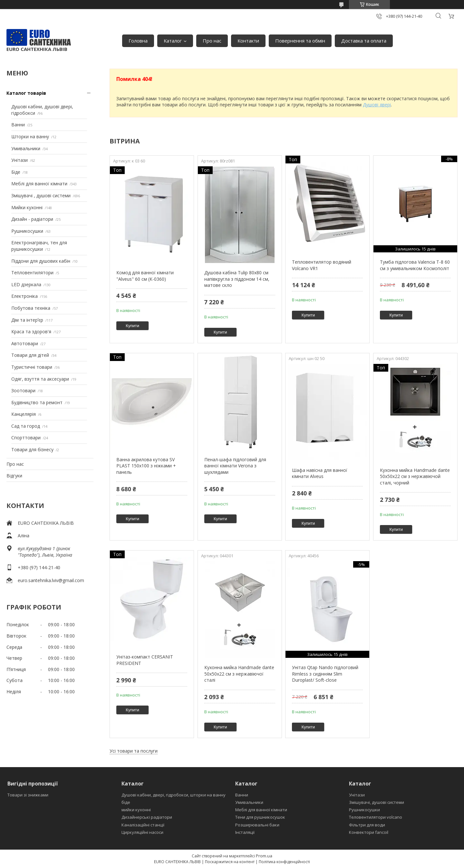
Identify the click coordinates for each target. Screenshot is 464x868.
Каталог (173, 41)
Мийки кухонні (27, 207)
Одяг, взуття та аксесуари (40, 379)
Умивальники (26, 148)
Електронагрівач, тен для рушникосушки (39, 246)
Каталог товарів (26, 93)
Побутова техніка (31, 308)
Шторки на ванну (30, 137)
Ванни (18, 125)
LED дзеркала (26, 284)
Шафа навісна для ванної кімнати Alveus (320, 473)
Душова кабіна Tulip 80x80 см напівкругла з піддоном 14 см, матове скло (237, 279)
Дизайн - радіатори (32, 219)
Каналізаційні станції (143, 825)
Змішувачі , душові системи (41, 195)
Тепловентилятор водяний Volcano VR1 (322, 265)
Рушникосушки (27, 231)
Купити (132, 326)
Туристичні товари (32, 367)
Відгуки (14, 476)
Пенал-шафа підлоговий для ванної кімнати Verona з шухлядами (235, 466)
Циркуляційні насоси (142, 832)
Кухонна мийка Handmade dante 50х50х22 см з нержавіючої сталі (239, 674)
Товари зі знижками (28, 795)
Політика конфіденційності (284, 862)
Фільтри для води (367, 825)
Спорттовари (26, 438)
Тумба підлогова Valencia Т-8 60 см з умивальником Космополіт (415, 265)
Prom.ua (264, 856)
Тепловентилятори (32, 273)
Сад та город (26, 426)
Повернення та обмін (300, 41)
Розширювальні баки (257, 825)
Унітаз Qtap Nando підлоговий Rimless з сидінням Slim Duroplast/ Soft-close (325, 674)
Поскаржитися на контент (230, 862)
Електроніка (24, 296)
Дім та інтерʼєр (27, 320)
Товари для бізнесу (32, 449)
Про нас (212, 41)
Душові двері (377, 105)
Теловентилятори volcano (376, 817)
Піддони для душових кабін (41, 261)
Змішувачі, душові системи (377, 802)
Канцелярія (24, 414)
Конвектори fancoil (369, 832)
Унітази (19, 160)
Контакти (248, 41)
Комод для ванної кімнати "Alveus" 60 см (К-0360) (145, 276)
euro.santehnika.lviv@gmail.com (51, 580)
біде (126, 802)
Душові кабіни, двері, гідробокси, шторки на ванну (174, 795)
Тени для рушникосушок (260, 817)
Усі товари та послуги (134, 751)
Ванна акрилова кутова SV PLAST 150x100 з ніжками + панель (146, 466)
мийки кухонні (136, 810)
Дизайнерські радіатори (147, 817)
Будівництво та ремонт (37, 402)
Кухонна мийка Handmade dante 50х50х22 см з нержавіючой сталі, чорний (415, 476)
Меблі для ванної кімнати (39, 184)
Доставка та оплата (364, 41)
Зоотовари (23, 390)
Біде (16, 172)
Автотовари (25, 343)
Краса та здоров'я (31, 332)
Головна (138, 41)
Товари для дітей (30, 355)
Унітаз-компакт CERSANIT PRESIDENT (145, 660)
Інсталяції (245, 832)
